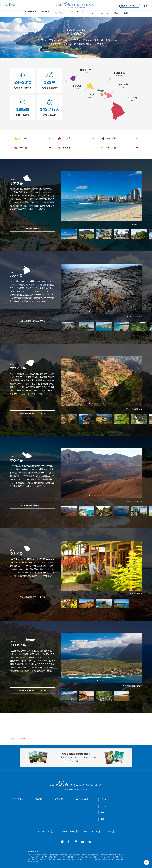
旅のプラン (60, 12)
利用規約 (108, 831)
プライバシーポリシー (66, 831)
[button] (90, 218)
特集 (115, 12)
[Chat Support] (146, 862)
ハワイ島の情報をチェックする (29, 320)
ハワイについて (76, 12)
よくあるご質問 (44, 831)
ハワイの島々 (31, 12)
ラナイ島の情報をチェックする (29, 596)
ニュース (104, 12)
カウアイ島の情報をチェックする (29, 413)
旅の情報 (46, 12)
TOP (11, 738)
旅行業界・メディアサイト (130, 6)
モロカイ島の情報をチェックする (29, 690)
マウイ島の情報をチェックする (29, 505)
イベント (92, 12)
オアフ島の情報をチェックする (29, 228)
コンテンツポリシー (89, 831)
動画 (124, 12)
